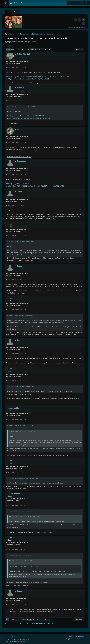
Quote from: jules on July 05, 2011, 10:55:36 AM (21, 511)
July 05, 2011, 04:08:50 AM (19, 381)
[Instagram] (84, 20)
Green (74, 28)
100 (36, 49)
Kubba (19, 192)
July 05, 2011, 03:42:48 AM (19, 280)
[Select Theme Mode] (22, 3)
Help (68, 639)
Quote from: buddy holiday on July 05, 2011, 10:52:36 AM (23, 478)
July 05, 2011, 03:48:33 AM (19, 310)
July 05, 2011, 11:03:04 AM (19, 505)
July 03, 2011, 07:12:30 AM (19, 175)
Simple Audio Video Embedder (15, 641)
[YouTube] (84, 24)
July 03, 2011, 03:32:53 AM (19, 143)
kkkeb (19, 129)
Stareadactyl (22, 87)
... (22, 49)
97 (26, 49)
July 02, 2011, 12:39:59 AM (19, 68)
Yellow (79, 28)
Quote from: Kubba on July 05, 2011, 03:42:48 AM (21, 316)
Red (72, 28)
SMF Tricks (15, 637)
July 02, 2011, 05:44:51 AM (19, 101)
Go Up (8, 620)
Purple (82, 28)
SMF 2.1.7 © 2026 (11, 639)
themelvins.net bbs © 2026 (76, 636)
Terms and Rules (75, 639)
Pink (84, 28)
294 (46, 49)
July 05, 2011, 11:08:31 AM (19, 549)
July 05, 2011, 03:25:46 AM (19, 205)
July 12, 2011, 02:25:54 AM (19, 605)
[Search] (81, 3)
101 (40, 49)
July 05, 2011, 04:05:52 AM (19, 354)
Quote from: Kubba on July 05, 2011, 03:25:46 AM (21, 242)
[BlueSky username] (79, 20)
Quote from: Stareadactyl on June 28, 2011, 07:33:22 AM (23, 107)
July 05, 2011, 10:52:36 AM (19, 420)
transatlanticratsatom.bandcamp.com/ (19, 157)
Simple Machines (24, 639)
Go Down (8, 49)
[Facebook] (75, 20)
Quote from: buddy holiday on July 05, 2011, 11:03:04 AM (23, 555)
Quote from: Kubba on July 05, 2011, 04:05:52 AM (21, 387)
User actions (80, 49)
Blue (77, 28)
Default (69, 28)
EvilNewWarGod (23, 54)
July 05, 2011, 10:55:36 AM (19, 472)
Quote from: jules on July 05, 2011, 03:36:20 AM (21, 426)
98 (29, 49)
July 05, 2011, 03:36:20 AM (19, 236)
